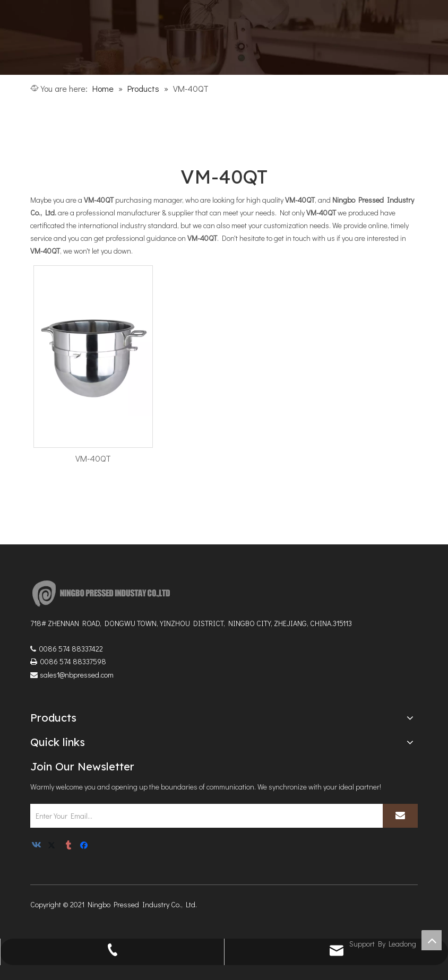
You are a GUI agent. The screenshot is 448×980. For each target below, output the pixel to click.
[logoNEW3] (105, 593)
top (432, 940)
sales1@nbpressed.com (77, 675)
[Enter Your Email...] (205, 816)
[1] (224, 37)
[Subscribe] (400, 816)
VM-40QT (93, 458)
